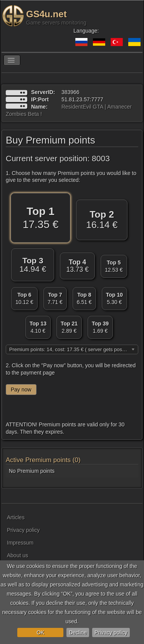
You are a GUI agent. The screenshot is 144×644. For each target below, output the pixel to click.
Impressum (20, 543)
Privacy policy (111, 632)
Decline (78, 632)
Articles (16, 517)
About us (17, 555)
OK (40, 632)
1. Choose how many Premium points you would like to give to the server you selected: (71, 177)
